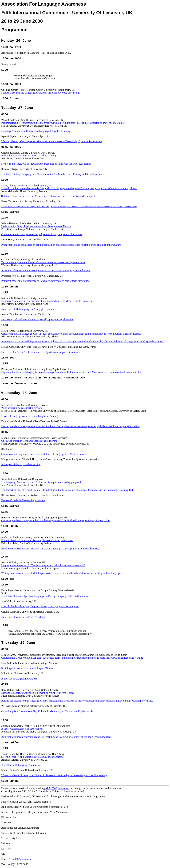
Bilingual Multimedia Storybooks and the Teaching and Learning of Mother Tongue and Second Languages (56, 737)
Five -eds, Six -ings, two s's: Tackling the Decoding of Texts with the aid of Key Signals (46, 164)
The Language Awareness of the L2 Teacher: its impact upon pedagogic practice (42, 482)
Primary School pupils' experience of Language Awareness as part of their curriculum (45, 281)
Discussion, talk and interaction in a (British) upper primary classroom (37, 319)
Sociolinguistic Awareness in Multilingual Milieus (27, 668)
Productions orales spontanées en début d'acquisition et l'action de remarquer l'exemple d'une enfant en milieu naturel (61, 245)
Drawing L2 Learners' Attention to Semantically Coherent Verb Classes (38, 693)
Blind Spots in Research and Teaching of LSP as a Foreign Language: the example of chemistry (50, 549)
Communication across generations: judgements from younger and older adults (42, 234)
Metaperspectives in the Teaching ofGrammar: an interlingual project (48, 196)
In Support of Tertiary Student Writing (21, 464)
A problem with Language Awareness (20, 765)
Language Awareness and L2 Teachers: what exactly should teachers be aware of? (43, 565)
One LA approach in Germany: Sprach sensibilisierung (29, 441)
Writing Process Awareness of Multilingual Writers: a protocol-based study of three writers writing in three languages (61, 573)
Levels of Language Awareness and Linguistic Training (30, 416)
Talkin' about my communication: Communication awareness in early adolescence (43, 262)
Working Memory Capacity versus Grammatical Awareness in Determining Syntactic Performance (52, 141)
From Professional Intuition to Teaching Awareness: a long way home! (37, 540)
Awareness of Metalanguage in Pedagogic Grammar (28, 309)
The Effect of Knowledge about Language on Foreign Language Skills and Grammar (45, 596)
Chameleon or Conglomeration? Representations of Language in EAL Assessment (43, 454)
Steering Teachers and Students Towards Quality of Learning (32, 757)
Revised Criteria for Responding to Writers (23, 500)
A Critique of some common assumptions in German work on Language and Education (46, 270)
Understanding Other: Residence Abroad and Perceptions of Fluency (36, 226)
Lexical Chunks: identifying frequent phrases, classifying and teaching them (40, 606)
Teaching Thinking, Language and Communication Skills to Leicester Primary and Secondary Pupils (53, 174)
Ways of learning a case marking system (22, 408)
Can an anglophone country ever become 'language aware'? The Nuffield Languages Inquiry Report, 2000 (55, 520)
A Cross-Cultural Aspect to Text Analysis (22, 729)
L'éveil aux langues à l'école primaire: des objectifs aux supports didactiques (40, 352)
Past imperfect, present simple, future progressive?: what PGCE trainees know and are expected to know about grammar (63, 123)
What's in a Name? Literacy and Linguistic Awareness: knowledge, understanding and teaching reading (54, 775)
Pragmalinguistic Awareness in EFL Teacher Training (29, 156)
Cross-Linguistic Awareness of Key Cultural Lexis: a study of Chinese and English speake (47, 711)
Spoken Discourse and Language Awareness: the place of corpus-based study (41, 93)
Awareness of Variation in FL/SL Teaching (23, 617)
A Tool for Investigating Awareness (19, 679)
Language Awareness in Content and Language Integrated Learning (36, 131)
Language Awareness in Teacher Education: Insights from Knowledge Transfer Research (47, 301)
